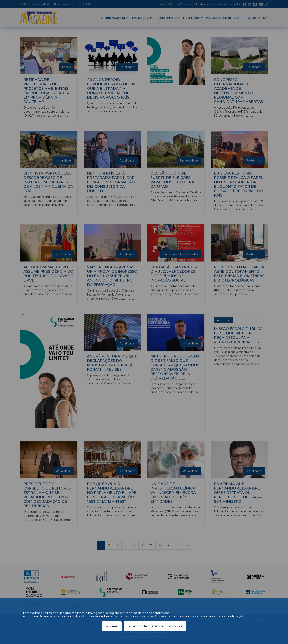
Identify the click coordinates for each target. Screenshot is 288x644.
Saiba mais (112, 626)
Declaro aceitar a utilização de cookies (155, 626)
